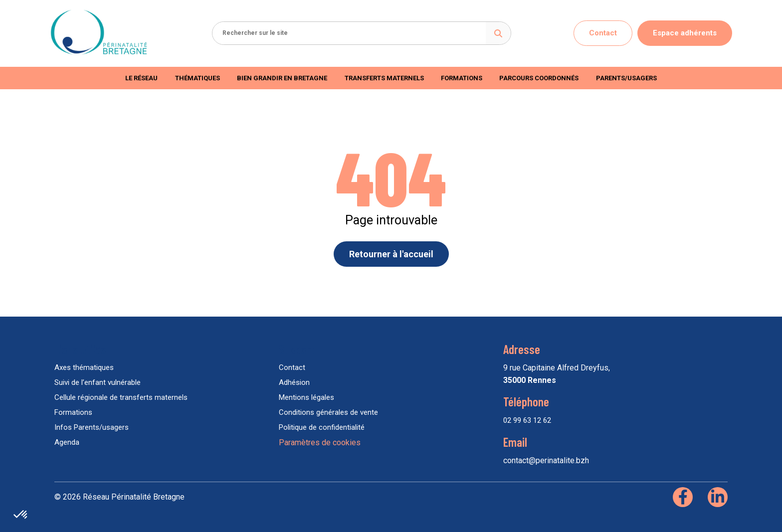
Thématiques (197, 78)
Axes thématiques (84, 367)
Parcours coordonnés (539, 78)
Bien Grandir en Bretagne (282, 78)
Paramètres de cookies (320, 443)
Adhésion (294, 382)
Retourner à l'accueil (391, 254)
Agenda (67, 442)
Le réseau (141, 78)
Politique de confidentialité (322, 427)
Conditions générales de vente (328, 412)
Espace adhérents (685, 33)
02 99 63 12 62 (527, 420)
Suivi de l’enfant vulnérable (98, 382)
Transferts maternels (384, 78)
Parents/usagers (626, 78)
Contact (603, 33)
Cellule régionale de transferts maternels (121, 397)
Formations (462, 78)
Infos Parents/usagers (92, 427)
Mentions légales (306, 397)
